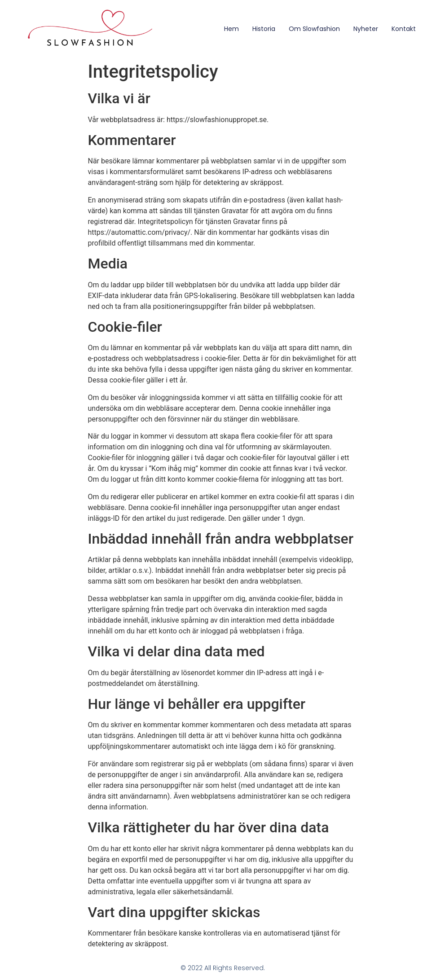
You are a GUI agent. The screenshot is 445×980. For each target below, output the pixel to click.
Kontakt (404, 29)
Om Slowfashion (314, 29)
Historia (264, 29)
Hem (231, 29)
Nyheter (366, 29)
